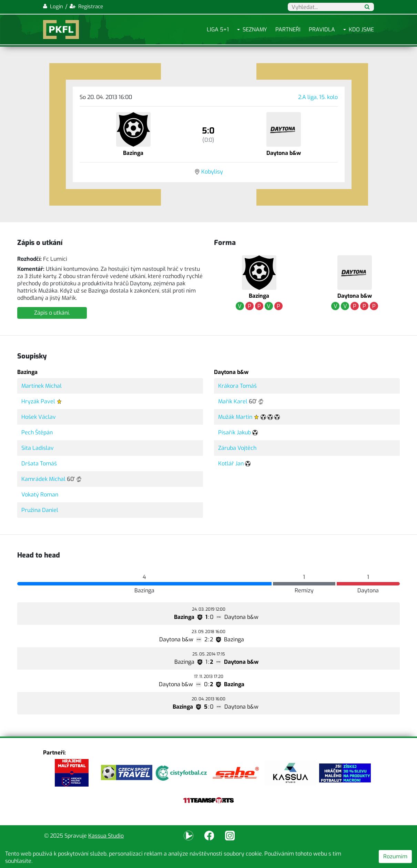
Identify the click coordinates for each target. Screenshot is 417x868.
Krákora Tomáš (237, 386)
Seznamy (255, 29)
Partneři (288, 29)
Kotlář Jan (231, 463)
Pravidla (322, 29)
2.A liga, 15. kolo (318, 97)
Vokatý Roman (40, 495)
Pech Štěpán (37, 432)
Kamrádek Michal (43, 479)
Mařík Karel (233, 401)
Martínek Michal (42, 386)
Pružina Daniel (40, 510)
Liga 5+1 (218, 29)
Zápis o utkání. (52, 313)
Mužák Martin (235, 417)
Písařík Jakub (235, 432)
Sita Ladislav (38, 448)
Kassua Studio (106, 836)
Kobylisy (212, 172)
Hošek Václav (39, 417)
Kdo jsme (361, 29)
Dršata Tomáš (39, 463)
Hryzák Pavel (38, 401)
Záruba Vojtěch (237, 448)
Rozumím (395, 856)
